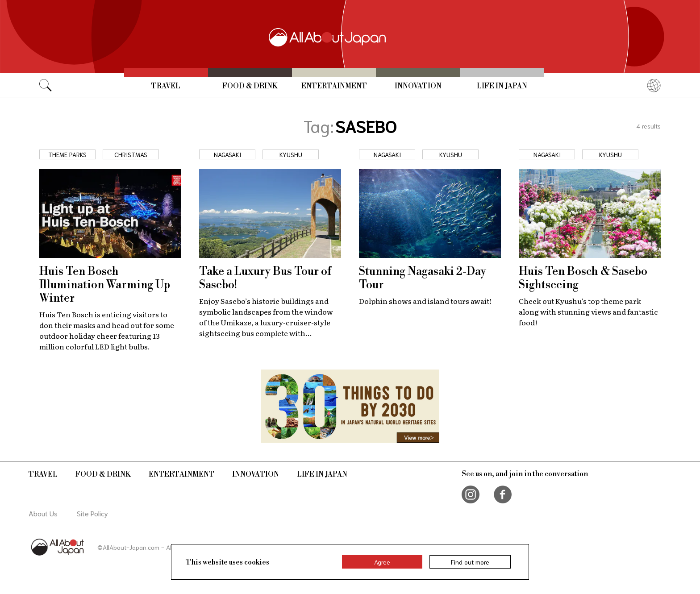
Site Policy (92, 513)
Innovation (418, 86)
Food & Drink (250, 86)
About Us (43, 513)
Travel (166, 86)
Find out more (470, 562)
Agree (382, 562)
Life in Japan (502, 86)
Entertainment (334, 86)
